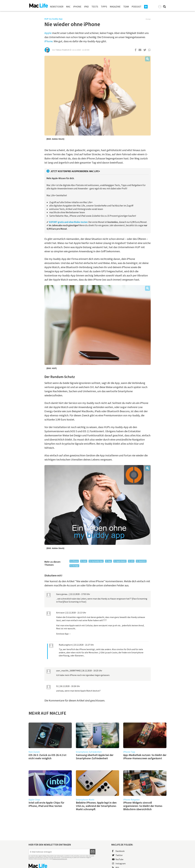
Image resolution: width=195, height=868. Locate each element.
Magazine (115, 7)
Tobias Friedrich (62, 50)
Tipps (104, 7)
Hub (85, 561)
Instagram (119, 863)
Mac (68, 7)
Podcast (136, 7)
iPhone (77, 7)
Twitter (117, 855)
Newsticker (57, 7)
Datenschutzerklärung (60, 859)
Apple (48, 33)
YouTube (118, 859)
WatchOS (142, 561)
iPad (86, 7)
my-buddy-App (97, 561)
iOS (132, 561)
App (110, 561)
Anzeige (75, 566)
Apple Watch (121, 561)
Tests (95, 7)
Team (126, 7)
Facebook (118, 851)
